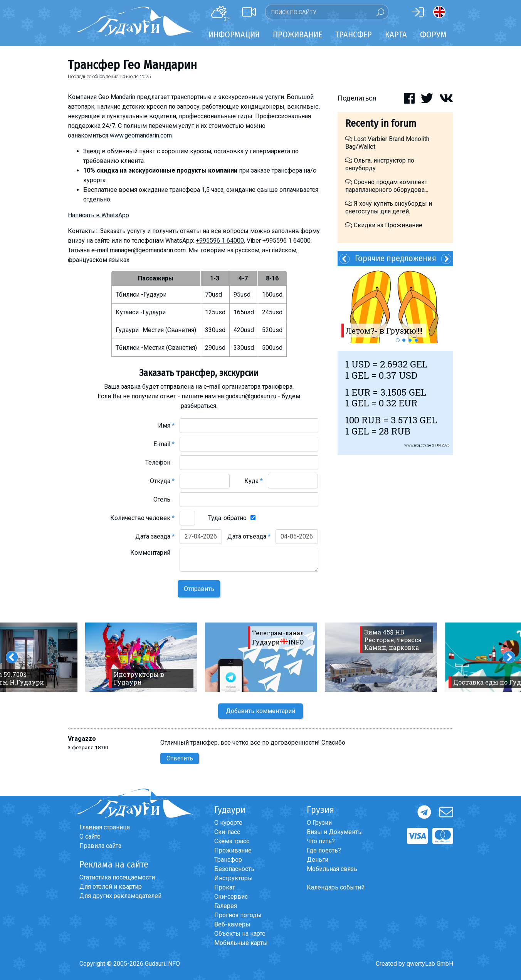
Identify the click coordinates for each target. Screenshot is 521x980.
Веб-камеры (232, 924)
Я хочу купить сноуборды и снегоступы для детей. (389, 207)
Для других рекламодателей (120, 896)
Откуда (162, 481)
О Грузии (319, 823)
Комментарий (152, 553)
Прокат (225, 887)
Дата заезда (155, 536)
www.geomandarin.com (141, 135)
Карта (396, 34)
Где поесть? (324, 850)
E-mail (164, 444)
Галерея (226, 906)
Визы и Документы (335, 832)
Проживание (233, 850)
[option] (395, 305)
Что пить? (321, 841)
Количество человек (142, 518)
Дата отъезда (249, 536)
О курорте (228, 823)
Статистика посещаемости (117, 877)
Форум (433, 34)
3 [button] (410, 340)
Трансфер (228, 860)
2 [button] (404, 340)
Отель (164, 499)
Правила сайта (100, 846)
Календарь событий (336, 887)
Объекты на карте (240, 934)
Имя (166, 425)
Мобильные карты (241, 943)
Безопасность (234, 869)
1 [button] (398, 340)
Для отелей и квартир (111, 887)
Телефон (160, 462)
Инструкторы (234, 878)
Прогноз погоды (238, 915)
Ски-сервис (231, 897)
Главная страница (105, 827)
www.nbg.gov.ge (418, 445)
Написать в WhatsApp (98, 215)
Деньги (318, 860)
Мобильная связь (332, 869)
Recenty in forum (381, 123)
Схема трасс (232, 841)
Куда (254, 481)
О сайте (90, 837)
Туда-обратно (227, 518)
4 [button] (416, 340)
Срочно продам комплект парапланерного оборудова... (387, 186)
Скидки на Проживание (384, 225)
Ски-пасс (227, 832)
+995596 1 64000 (220, 241)
